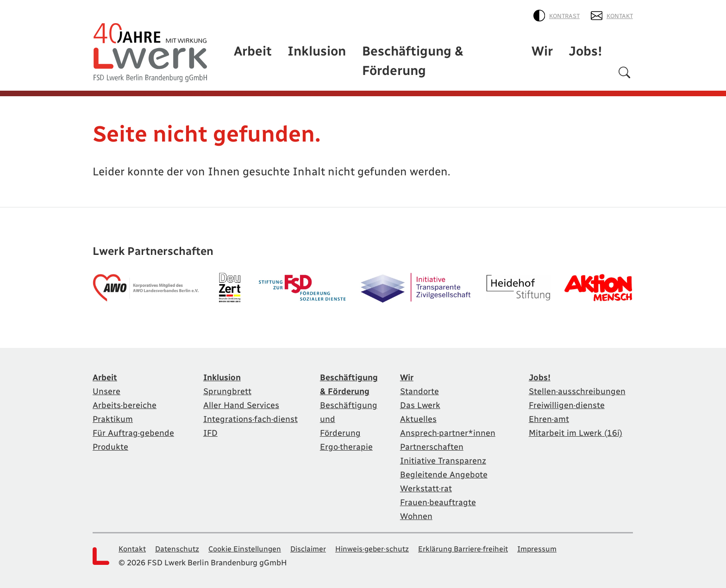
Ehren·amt (550, 416)
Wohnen (417, 514)
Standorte (420, 389)
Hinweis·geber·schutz (388, 546)
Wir (553, 71)
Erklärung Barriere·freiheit (483, 546)
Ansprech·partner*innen (451, 430)
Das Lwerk (421, 402)
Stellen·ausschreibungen (580, 389)
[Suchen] (625, 72)
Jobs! (590, 71)
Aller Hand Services (229, 402)
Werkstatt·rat (428, 486)
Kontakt (613, 14)
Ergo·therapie (342, 430)
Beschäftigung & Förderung (463, 71)
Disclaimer (319, 546)
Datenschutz (180, 546)
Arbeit (306, 71)
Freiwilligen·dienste (569, 402)
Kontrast (560, 14)
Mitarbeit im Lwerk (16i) (579, 430)
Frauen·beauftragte (440, 500)
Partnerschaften (434, 444)
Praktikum (115, 416)
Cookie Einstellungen (252, 546)
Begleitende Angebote (447, 472)
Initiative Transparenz (446, 458)
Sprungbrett (215, 389)
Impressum (560, 546)
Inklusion (359, 71)
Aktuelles (419, 416)
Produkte (112, 458)
